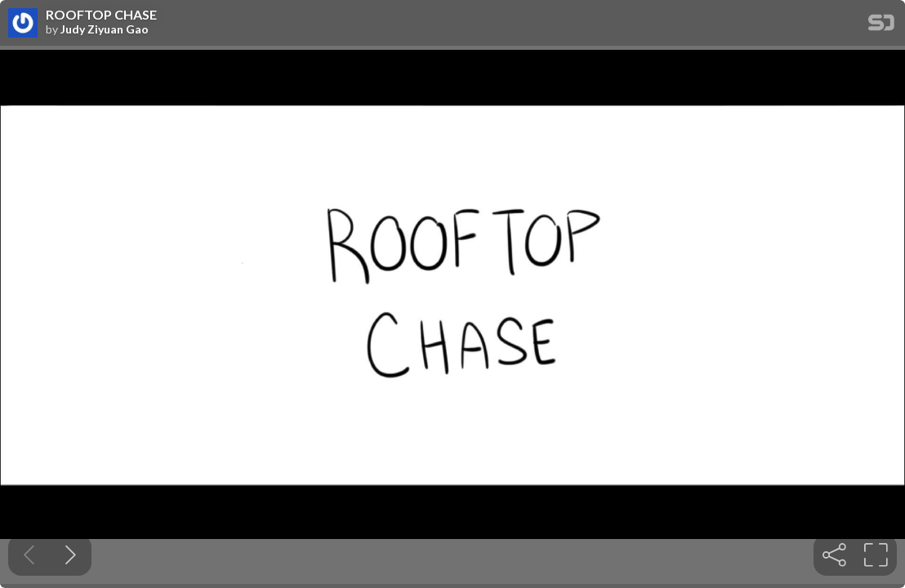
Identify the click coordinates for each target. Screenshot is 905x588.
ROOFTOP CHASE (101, 15)
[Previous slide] (29, 555)
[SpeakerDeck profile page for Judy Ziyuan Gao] (23, 24)
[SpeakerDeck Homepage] (881, 26)
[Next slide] (71, 555)
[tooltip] (834, 555)
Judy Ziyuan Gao (105, 29)
